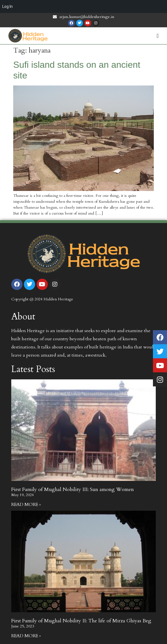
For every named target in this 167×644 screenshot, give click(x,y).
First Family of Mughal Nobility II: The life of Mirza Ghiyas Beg (81, 621)
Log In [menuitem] (7, 6)
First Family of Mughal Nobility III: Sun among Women (73, 489)
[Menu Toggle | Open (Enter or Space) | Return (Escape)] (158, 36)
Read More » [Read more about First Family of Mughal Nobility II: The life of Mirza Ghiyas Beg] (26, 636)
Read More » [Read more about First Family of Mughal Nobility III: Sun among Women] (26, 505)
